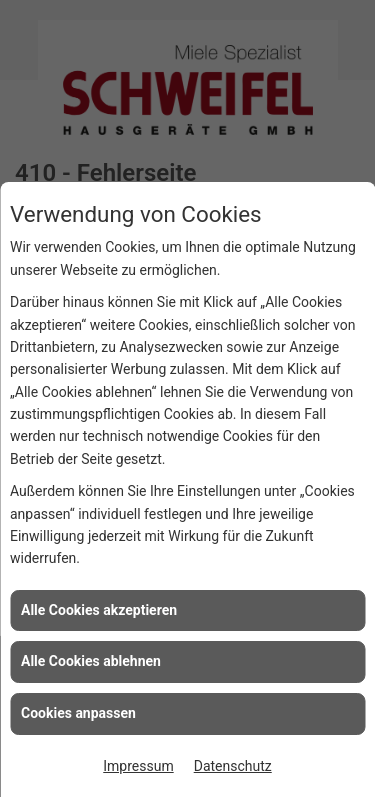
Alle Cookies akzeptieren (99, 610)
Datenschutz (233, 766)
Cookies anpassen (78, 713)
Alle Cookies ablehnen (91, 661)
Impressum (138, 766)
